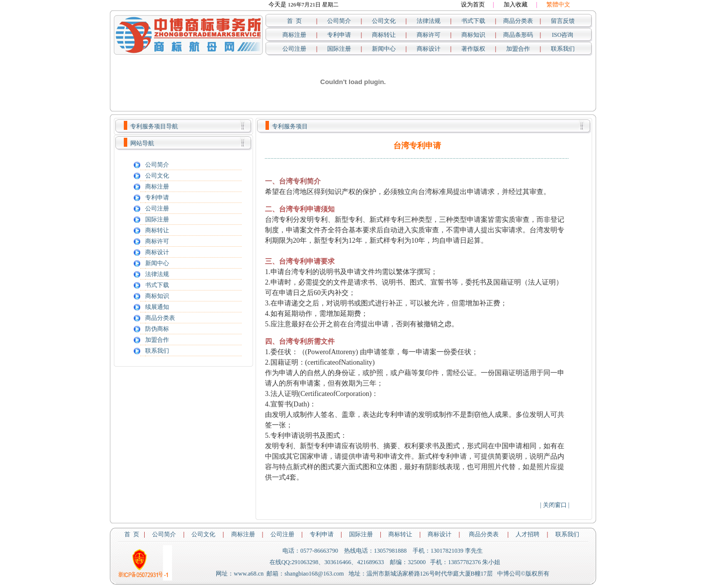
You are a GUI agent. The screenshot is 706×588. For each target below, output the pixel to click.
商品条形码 (518, 35)
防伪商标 (157, 329)
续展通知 (157, 307)
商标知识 (473, 35)
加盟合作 (518, 49)
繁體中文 (558, 4)
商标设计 (429, 49)
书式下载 (473, 21)
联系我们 (563, 49)
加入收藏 (516, 4)
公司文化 (384, 21)
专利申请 (339, 35)
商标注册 (294, 35)
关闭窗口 (555, 505)
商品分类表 (518, 21)
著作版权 (473, 49)
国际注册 (339, 49)
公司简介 (339, 21)
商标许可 (429, 35)
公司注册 (294, 49)
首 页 (294, 21)
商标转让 (384, 35)
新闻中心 (384, 49)
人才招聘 (528, 534)
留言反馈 (563, 21)
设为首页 (473, 4)
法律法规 (429, 21)
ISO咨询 (563, 35)
